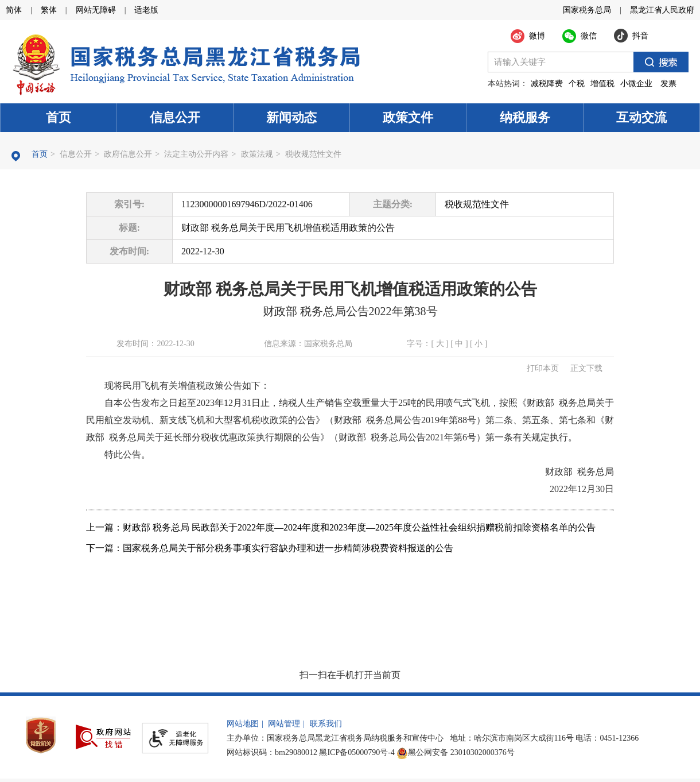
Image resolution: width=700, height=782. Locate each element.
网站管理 (284, 724)
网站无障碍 (96, 10)
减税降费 (547, 84)
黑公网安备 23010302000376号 (456, 752)
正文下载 (586, 368)
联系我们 (326, 724)
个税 (577, 84)
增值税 (602, 84)
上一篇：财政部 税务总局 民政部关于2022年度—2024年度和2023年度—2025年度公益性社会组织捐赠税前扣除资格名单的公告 (341, 527)
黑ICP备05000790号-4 (357, 752)
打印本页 (543, 368)
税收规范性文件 (313, 154)
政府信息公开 (128, 154)
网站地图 (243, 724)
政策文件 (408, 117)
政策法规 (257, 154)
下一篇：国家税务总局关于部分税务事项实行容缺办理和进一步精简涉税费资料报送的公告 (270, 548)
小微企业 (636, 84)
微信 (589, 36)
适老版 (146, 10)
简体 (14, 10)
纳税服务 (525, 117)
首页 (59, 117)
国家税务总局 (587, 10)
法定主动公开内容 (196, 154)
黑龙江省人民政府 (662, 10)
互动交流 (641, 117)
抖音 (640, 36)
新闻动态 (291, 117)
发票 (668, 84)
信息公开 (175, 117)
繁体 (49, 10)
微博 (537, 36)
